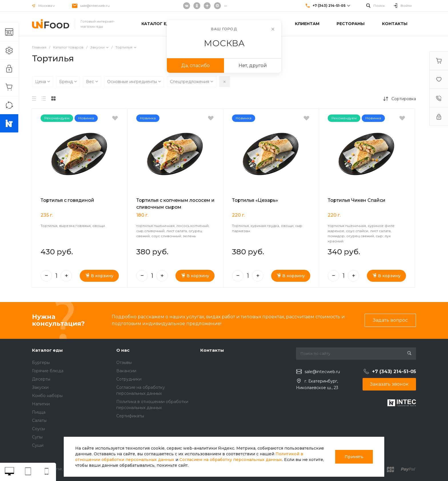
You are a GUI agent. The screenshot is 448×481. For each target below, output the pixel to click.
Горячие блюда (48, 371)
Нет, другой (253, 66)
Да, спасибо (195, 66)
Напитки (41, 404)
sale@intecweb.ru (95, 6)
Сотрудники (129, 379)
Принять (354, 457)
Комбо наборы (47, 396)
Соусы (38, 429)
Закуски (40, 387)
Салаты (39, 420)
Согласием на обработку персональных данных (231, 460)
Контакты (212, 350)
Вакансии (126, 371)
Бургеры (41, 363)
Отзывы (124, 363)
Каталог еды (47, 350)
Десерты (41, 379)
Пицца (39, 412)
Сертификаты (130, 416)
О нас (123, 350)
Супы (37, 437)
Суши (38, 445)
